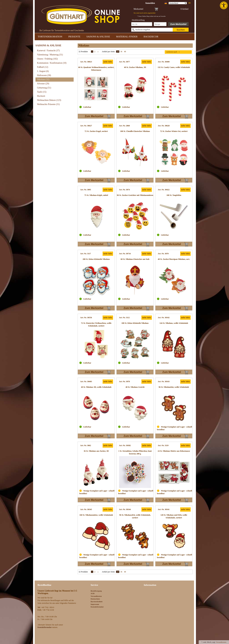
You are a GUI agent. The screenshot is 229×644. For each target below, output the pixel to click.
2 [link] (95, 52)
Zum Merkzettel (178, 24)
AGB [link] (93, 593)
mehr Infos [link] (108, 62)
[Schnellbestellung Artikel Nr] (142, 24)
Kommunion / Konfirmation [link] (52, 63)
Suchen (181, 30)
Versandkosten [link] (96, 596)
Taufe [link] (42, 92)
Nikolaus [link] (43, 79)
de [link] (190, 3)
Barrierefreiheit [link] (97, 602)
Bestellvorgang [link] (96, 591)
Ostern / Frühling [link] (47, 59)
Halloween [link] (44, 75)
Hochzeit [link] (41, 96)
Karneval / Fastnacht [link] (48, 51)
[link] (224, 5)
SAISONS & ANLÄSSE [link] (98, 37)
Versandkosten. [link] (221, 642)
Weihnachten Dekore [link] (49, 100)
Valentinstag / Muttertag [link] (50, 55)
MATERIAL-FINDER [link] (127, 37)
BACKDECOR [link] (151, 37)
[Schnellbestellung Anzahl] (160, 24)
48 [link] (125, 52)
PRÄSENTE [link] (74, 37)
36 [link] (121, 52)
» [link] (98, 52)
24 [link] (118, 52)
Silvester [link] (43, 84)
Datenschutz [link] (95, 599)
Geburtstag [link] (44, 88)
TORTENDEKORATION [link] (50, 37)
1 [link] (92, 52)
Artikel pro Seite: (108, 52)
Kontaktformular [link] (97, 607)
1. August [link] (43, 71)
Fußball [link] (43, 67)
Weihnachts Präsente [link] (48, 104)
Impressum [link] (95, 604)
